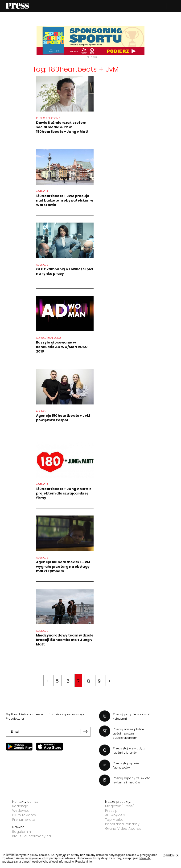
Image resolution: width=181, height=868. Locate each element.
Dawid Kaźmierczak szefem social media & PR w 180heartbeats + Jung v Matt (62, 127)
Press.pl (112, 811)
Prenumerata (24, 820)
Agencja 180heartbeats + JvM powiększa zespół (63, 418)
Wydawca (21, 811)
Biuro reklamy (24, 815)
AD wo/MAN (115, 815)
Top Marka (114, 820)
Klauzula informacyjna (32, 836)
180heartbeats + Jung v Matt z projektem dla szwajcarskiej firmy (64, 493)
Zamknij (171, 855)
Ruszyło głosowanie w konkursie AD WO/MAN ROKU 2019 (62, 347)
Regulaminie (83, 862)
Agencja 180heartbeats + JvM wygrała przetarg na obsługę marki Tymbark (63, 567)
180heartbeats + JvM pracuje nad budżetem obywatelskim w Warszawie (65, 200)
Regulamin (22, 832)
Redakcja (20, 806)
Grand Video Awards (123, 829)
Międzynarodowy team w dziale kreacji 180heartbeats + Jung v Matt (65, 640)
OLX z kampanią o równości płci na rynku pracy (65, 271)
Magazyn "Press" (120, 806)
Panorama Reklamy (122, 824)
